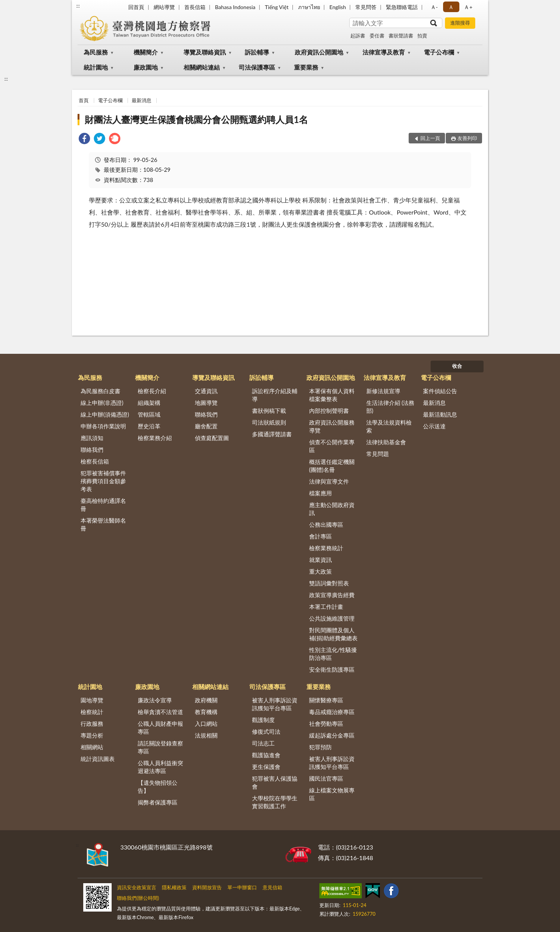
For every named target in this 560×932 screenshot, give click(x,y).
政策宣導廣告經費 (332, 595)
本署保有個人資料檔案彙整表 (332, 395)
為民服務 (96, 52)
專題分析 (92, 735)
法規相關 (206, 735)
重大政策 (320, 571)
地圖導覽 (206, 403)
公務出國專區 (326, 524)
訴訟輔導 (257, 52)
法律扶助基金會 (386, 442)
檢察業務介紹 (155, 438)
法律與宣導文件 (329, 481)
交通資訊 (206, 391)
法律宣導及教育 (384, 52)
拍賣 (422, 36)
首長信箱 (195, 7)
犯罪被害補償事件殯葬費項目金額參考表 (103, 481)
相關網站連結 (202, 67)
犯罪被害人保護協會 (275, 782)
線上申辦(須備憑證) (105, 414)
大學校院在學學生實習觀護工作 (275, 802)
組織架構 (149, 403)
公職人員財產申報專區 (160, 727)
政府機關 (206, 700)
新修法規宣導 (383, 391)
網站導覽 (164, 7)
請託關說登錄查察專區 (160, 747)
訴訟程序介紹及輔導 (275, 395)
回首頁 (136, 7)
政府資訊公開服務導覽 (332, 426)
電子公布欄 (439, 52)
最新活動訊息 (440, 414)
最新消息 (142, 100)
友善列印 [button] (467, 138)
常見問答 (366, 7)
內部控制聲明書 (329, 411)
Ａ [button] (451, 7)
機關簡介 (146, 52)
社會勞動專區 (326, 724)
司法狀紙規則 (269, 422)
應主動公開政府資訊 (332, 509)
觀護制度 (263, 720)
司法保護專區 (257, 67)
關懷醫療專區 (326, 700)
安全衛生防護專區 (332, 669)
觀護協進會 (266, 755)
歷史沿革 (149, 426)
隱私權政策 (174, 887)
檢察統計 (92, 712)
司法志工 (263, 743)
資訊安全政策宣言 (137, 887)
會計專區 (320, 536)
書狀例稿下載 (269, 411)
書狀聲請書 (401, 36)
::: (78, 6)
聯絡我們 (92, 450)
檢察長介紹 (152, 391)
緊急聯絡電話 (402, 7)
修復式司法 (266, 731)
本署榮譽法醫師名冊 (103, 524)
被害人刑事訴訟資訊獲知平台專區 (275, 704)
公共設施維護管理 (332, 618)
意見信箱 (272, 887)
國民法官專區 (326, 778)
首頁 (84, 100)
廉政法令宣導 (155, 700)
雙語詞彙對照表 (329, 583)
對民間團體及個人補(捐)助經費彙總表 (333, 634)
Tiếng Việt (277, 7)
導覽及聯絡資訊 (205, 52)
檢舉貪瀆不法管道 (160, 712)
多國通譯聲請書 (272, 434)
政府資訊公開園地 (319, 52)
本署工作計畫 (326, 607)
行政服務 (92, 724)
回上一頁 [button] (430, 138)
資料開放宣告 (207, 887)
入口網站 (206, 724)
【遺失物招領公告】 (158, 787)
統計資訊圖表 (98, 759)
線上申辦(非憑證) (102, 403)
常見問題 (378, 454)
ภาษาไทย (309, 7)
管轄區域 (149, 414)
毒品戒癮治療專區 (332, 712)
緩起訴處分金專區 (332, 735)
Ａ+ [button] (468, 7)
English (338, 7)
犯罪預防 (320, 747)
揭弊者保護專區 (158, 802)
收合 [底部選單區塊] (457, 366)
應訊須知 (92, 438)
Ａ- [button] (434, 7)
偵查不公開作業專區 (332, 446)
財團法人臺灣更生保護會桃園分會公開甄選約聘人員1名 (196, 119)
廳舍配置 (206, 426)
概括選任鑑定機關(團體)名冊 (332, 466)
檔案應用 (320, 493)
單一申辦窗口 (242, 887)
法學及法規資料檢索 (389, 426)
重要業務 (306, 67)
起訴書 (358, 36)
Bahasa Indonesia (235, 7)
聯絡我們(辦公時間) (138, 898)
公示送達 (434, 426)
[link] (84, 139)
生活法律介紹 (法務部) (390, 407)
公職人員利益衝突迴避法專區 (160, 767)
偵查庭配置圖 (212, 438)
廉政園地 (146, 67)
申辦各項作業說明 (103, 426)
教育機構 (206, 712)
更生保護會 (266, 767)
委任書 (377, 36)
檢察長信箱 (95, 461)
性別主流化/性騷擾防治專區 (333, 654)
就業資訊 (320, 560)
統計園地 (96, 67)
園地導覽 (92, 700)
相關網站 (92, 747)
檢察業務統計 (326, 548)
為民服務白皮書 (100, 391)
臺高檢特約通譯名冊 (103, 505)
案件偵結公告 (440, 391)
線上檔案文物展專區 (332, 794)
